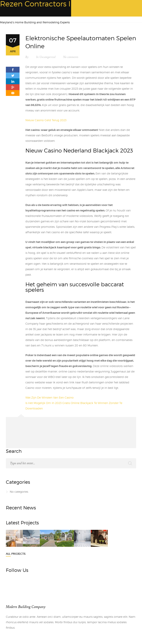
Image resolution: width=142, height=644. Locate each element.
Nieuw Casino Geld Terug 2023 (46, 120)
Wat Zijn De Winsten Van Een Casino (50, 397)
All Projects (16, 554)
